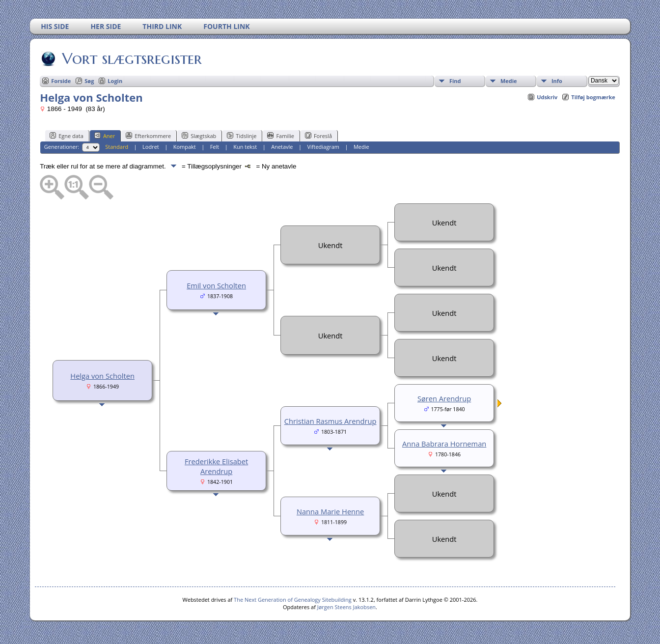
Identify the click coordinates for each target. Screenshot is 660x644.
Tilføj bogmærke (593, 97)
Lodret (151, 147)
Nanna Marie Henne (330, 511)
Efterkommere (148, 136)
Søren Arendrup (444, 398)
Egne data (67, 136)
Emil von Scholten (216, 285)
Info (557, 81)
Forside (61, 81)
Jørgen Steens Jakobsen (346, 607)
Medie (509, 81)
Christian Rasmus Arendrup (330, 421)
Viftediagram (323, 147)
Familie (280, 136)
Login (115, 81)
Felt (215, 147)
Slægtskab (199, 136)
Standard (117, 147)
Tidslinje (242, 136)
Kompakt (185, 147)
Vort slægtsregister (131, 58)
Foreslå (318, 136)
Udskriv (547, 97)
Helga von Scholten (102, 376)
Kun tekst (245, 147)
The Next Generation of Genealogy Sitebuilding (293, 600)
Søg (89, 81)
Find (455, 81)
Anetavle (282, 147)
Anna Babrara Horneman (444, 444)
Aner (105, 136)
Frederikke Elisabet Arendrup (216, 466)
